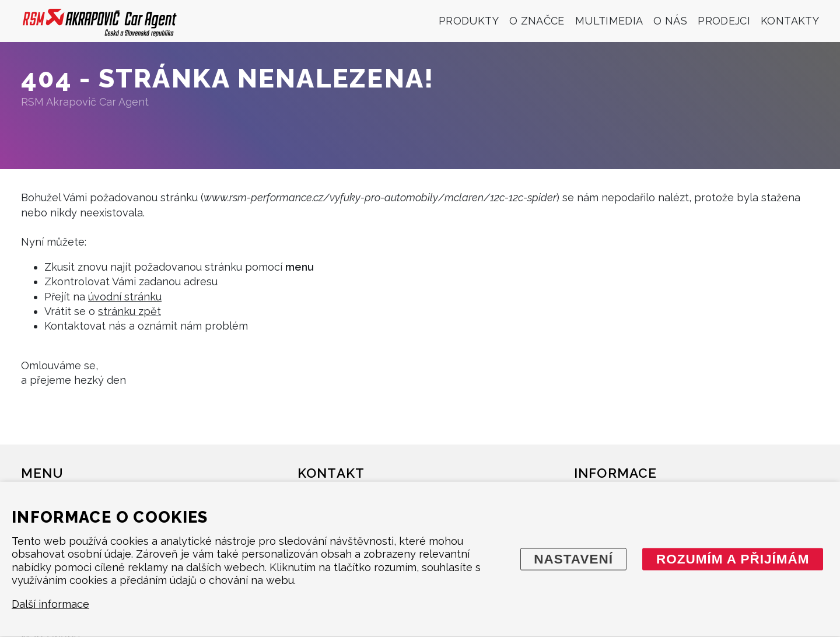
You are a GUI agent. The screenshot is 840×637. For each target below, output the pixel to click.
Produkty (469, 21)
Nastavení (573, 559)
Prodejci (724, 21)
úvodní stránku (125, 297)
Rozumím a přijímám (733, 559)
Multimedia (609, 21)
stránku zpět (129, 311)
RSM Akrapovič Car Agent (85, 102)
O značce (537, 21)
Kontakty (790, 21)
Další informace (50, 604)
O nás (670, 21)
